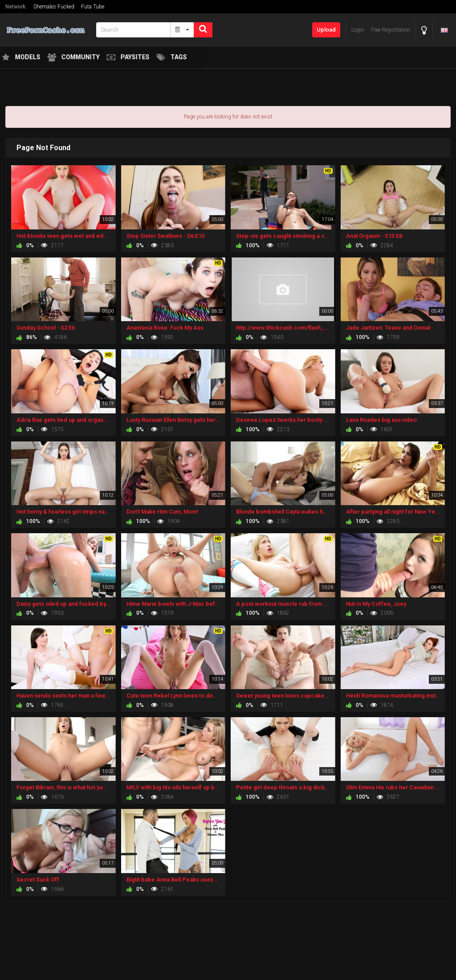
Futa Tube (93, 7)
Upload (326, 30)
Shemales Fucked (54, 7)
